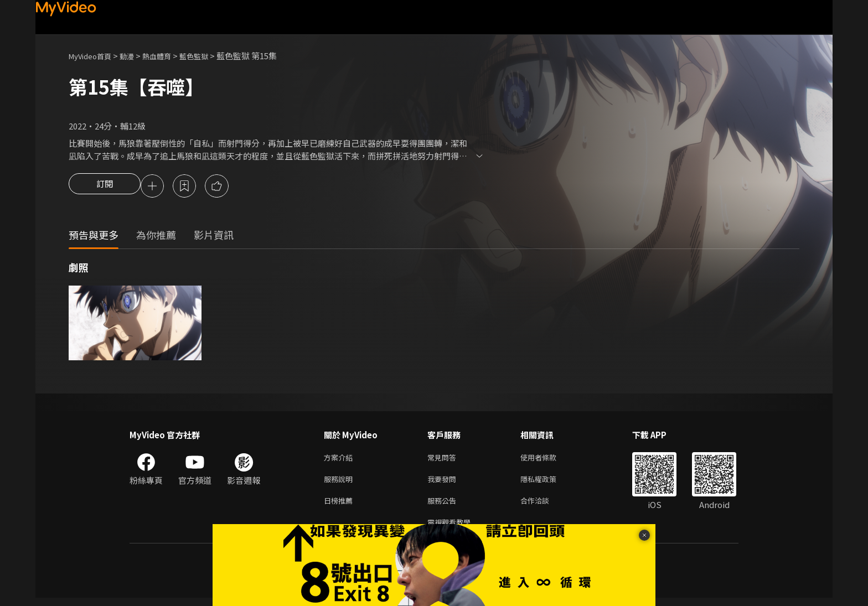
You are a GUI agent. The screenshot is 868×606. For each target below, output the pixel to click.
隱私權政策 (548, 483)
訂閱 (105, 187)
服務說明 (340, 483)
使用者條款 (548, 460)
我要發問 (444, 483)
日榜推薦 (340, 506)
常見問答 (444, 460)
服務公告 (444, 506)
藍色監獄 (210, 56)
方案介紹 (340, 460)
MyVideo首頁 (94, 56)
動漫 (136, 56)
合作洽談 (544, 506)
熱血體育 (169, 56)
